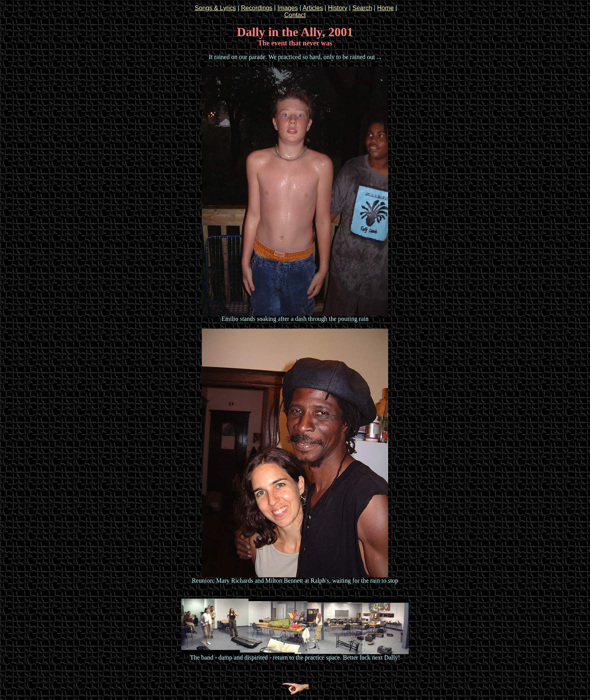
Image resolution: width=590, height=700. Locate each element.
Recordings (257, 8)
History (338, 8)
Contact (295, 15)
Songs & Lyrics (215, 8)
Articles (312, 8)
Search (362, 8)
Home (386, 8)
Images (288, 8)
